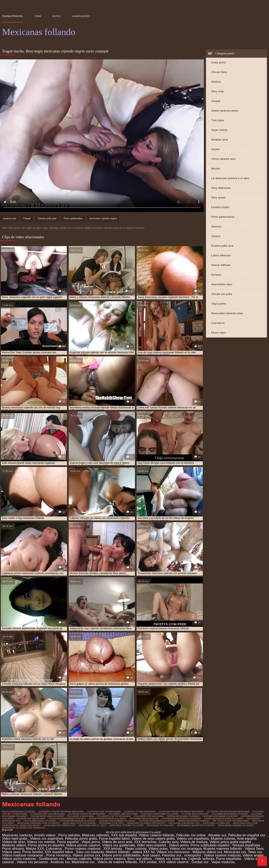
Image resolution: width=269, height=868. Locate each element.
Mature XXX (35, 849)
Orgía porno (219, 304)
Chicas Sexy (219, 72)
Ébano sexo (219, 333)
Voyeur (215, 149)
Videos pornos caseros (83, 845)
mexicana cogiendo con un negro (38, 823)
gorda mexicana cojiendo (183, 816)
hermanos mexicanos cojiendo (181, 818)
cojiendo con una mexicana (48, 814)
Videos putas (158, 849)
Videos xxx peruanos (33, 862)
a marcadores (81, 16)
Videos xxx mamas (41, 842)
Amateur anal (220, 140)
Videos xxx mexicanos (173, 852)
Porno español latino (114, 839)
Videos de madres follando (117, 862)
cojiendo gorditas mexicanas (87, 814)
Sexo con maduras (90, 852)
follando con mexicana (149, 816)
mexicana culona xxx (216, 823)
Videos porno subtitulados (121, 855)
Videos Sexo (254, 849)
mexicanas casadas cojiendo (236, 825)
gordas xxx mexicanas (31, 818)
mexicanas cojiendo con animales (23, 828)
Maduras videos (14, 845)
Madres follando (118, 852)
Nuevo (57, 16)
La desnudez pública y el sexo (230, 178)
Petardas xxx (172, 855)
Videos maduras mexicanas (23, 855)
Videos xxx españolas (193, 839)
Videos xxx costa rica (170, 859)
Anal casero (151, 855)
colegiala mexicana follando (160, 814)
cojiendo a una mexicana (140, 812)
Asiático (216, 82)
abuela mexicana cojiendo (19, 812)
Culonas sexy (168, 842)
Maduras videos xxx (207, 852)
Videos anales (254, 855)
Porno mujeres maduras (83, 849)
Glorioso (216, 226)
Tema (38, 16)
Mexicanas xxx (235, 852)
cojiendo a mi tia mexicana (104, 812)
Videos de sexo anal (117, 842)
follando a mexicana (80, 816)
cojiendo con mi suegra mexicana (228, 812)
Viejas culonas (136, 849)
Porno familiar (33, 852)
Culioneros (54, 849)
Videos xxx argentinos (47, 839)
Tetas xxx (255, 852)
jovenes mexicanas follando (117, 821)
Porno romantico (59, 855)
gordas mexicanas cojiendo (220, 816)
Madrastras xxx (84, 862)
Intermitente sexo (222, 284)
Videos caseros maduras (222, 855)
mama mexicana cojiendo (194, 821)
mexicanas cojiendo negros (103, 218)
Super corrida (219, 130)
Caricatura (218, 323)
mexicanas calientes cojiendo (196, 825)
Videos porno (179, 845)
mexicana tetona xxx (160, 825)
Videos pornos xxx (86, 855)
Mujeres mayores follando (223, 849)
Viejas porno (91, 842)
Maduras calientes (96, 835)
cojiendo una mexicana (123, 814)
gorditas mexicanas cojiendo (67, 818)
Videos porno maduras (19, 859)
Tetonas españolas (247, 845)
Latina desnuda (221, 255)
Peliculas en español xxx (247, 835)
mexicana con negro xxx (184, 823)
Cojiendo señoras (201, 859)
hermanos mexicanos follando (224, 818)
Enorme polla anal (222, 246)
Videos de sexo (14, 842)
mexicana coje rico (112, 823)
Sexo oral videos (140, 859)
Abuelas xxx (217, 835)
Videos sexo (11, 852)
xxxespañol (193, 855)
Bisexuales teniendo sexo (227, 313)
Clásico (216, 236)
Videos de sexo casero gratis (153, 839)
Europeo (216, 275)
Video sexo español (152, 845)
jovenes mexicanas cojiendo (77, 821)
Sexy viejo (218, 91)
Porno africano (13, 849)
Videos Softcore (221, 265)
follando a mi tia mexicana (114, 816)
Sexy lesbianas (221, 188)
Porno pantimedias (223, 217)
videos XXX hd (144, 852)
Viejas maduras (223, 862)
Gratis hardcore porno (225, 111)
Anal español (247, 839)
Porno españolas (229, 859)
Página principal (13, 16)
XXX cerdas (148, 862)
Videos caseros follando (157, 835)
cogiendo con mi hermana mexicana (61, 812)
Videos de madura (194, 842)
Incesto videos (45, 835)
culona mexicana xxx (195, 814)
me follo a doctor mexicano (231, 821)
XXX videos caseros (174, 862)
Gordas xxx (200, 862)
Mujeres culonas (223, 839)
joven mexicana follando (40, 821)
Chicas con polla (222, 294)
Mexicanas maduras (17, 835)
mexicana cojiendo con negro (146, 823)
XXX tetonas (113, 849)
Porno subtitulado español (210, 845)
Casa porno (218, 62)
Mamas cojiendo (79, 859)
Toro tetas (218, 120)
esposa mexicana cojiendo (47, 816)
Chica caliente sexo (224, 159)
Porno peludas (69, 835)
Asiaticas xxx (60, 862)
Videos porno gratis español (231, 842)
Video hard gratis (15, 839)
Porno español (68, 842)
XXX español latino (59, 852)
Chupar (216, 101)
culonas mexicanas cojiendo (230, 814)
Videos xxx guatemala (119, 845)
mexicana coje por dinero (80, 823)
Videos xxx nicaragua (186, 849)
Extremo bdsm (220, 207)
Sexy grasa (218, 197)
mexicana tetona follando (127, 825)
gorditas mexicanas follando (108, 818)
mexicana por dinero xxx (60, 825)
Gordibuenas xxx (52, 859)
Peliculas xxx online (191, 835)
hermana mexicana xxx (144, 818)
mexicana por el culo (92, 825)
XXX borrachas (145, 842)
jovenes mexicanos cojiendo (157, 821)
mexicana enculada (245, 823)
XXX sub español (124, 835)
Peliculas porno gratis (81, 839)
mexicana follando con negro (21, 825)
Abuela (216, 169)
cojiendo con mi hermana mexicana (181, 812)
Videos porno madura (109, 859)
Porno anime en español (46, 845)
